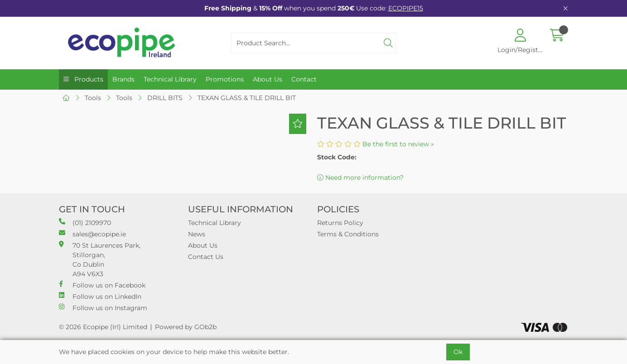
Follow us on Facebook (102, 285)
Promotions (225, 79)
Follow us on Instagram (103, 308)
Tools (93, 98)
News (197, 234)
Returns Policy (340, 223)
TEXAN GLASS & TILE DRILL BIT (247, 98)
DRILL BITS (165, 98)
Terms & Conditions (348, 234)
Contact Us (206, 257)
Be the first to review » (398, 144)
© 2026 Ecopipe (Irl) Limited (103, 327)
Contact (304, 79)
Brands (123, 79)
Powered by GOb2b (186, 327)
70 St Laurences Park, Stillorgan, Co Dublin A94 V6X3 (100, 259)
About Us (268, 79)
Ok (458, 352)
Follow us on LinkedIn (100, 296)
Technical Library (170, 79)
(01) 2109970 (85, 223)
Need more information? (360, 177)
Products (88, 79)
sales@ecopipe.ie (92, 234)
